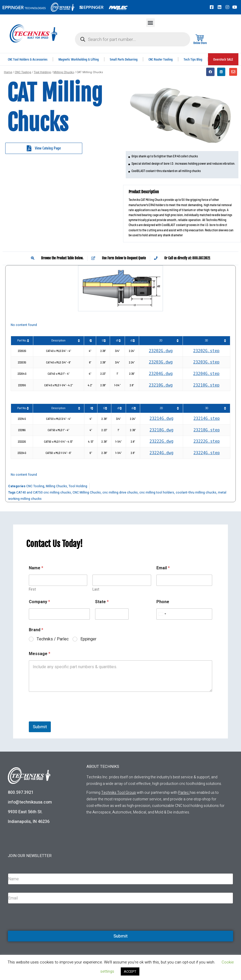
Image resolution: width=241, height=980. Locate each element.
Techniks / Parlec (53, 639)
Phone (163, 602)
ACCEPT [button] (130, 971)
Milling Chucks (64, 72)
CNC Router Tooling (161, 59)
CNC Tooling (23, 72)
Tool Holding (42, 72)
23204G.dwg (161, 374)
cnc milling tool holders (157, 492)
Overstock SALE (223, 59)
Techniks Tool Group (119, 793)
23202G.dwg (161, 351)
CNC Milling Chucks (87, 492)
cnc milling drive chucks (120, 492)
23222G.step (206, 441)
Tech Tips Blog (193, 59)
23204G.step (206, 374)
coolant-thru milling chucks (196, 492)
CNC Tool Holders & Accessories (28, 59)
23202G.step (206, 351)
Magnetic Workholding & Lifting (79, 59)
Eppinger (88, 639)
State (102, 602)
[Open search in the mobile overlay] (132, 39)
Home (8, 72)
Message (40, 654)
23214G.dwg (161, 419)
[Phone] (184, 614)
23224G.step (206, 453)
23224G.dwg (161, 453)
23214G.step (206, 419)
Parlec (184, 793)
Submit (40, 727)
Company (39, 602)
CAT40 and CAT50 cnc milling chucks (44, 492)
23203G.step (206, 362)
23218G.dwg (161, 430)
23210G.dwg (161, 385)
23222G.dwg (161, 441)
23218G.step (206, 430)
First (32, 589)
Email (163, 568)
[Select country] (162, 614)
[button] (150, 23)
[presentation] (69, 718)
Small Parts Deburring (124, 59)
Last (96, 589)
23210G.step (206, 385)
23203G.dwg (161, 362)
